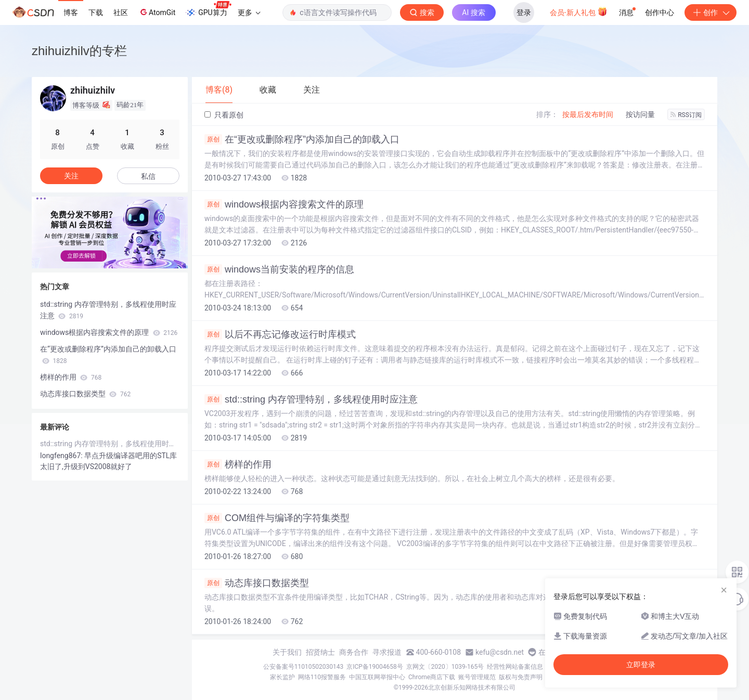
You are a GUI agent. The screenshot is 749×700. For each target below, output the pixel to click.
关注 (71, 176)
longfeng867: (62, 456)
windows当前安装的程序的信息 (279, 269)
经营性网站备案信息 (515, 667)
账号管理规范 (477, 677)
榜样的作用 (238, 464)
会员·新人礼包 (579, 11)
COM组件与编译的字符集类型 (277, 518)
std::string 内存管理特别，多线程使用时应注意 (311, 399)
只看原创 (224, 115)
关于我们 (287, 652)
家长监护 (282, 677)
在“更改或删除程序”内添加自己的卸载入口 (302, 139)
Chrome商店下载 (432, 677)
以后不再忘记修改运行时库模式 (280, 334)
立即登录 (641, 665)
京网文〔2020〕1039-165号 (445, 667)
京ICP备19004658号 (375, 667)
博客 (71, 12)
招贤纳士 (320, 652)
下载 (96, 12)
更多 (249, 12)
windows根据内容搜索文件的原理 (284, 204)
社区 (121, 12)
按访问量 (640, 114)
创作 (711, 12)
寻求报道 (387, 652)
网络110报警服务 (322, 677)
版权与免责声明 (521, 677)
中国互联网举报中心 (377, 677)
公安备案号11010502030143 (303, 667)
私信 (148, 176)
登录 (524, 12)
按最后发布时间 (588, 114)
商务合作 (354, 652)
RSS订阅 (686, 115)
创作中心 (660, 12)
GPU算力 (208, 9)
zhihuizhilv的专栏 (79, 51)
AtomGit (157, 12)
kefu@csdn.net (500, 652)
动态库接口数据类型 (257, 583)
